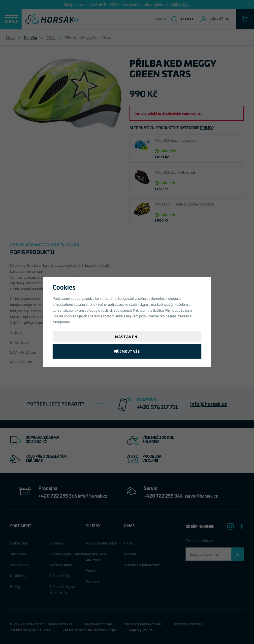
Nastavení (127, 337)
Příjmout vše (127, 351)
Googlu (95, 310)
